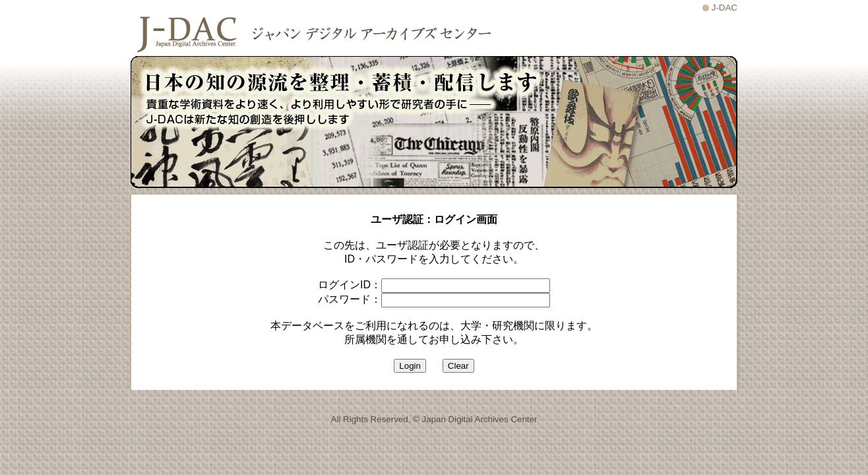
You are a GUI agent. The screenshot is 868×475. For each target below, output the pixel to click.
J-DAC (725, 8)
